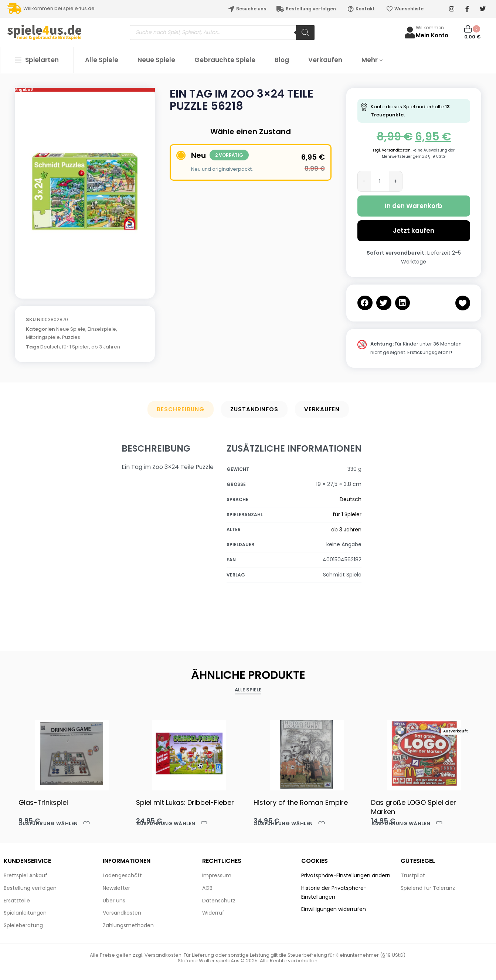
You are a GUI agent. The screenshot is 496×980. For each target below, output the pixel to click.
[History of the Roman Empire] (307, 753)
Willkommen (430, 28)
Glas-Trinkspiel (43, 802)
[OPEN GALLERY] (85, 191)
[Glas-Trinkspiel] (72, 753)
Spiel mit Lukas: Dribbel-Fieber (185, 802)
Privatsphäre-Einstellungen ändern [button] (346, 875)
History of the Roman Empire (301, 802)
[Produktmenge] (380, 181)
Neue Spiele (71, 329)
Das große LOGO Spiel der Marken (414, 807)
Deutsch (50, 347)
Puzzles (71, 337)
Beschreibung (181, 409)
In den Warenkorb (414, 206)
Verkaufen (322, 409)
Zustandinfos (254, 409)
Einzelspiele (102, 329)
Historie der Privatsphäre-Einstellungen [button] (334, 892)
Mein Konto (432, 35)
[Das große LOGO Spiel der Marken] (424, 753)
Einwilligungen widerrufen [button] (334, 909)
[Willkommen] (410, 33)
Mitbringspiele (43, 337)
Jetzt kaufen (414, 231)
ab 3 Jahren (106, 347)
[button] (365, 303)
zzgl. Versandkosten (392, 150)
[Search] (305, 33)
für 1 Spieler (76, 347)
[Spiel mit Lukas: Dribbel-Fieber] (189, 753)
